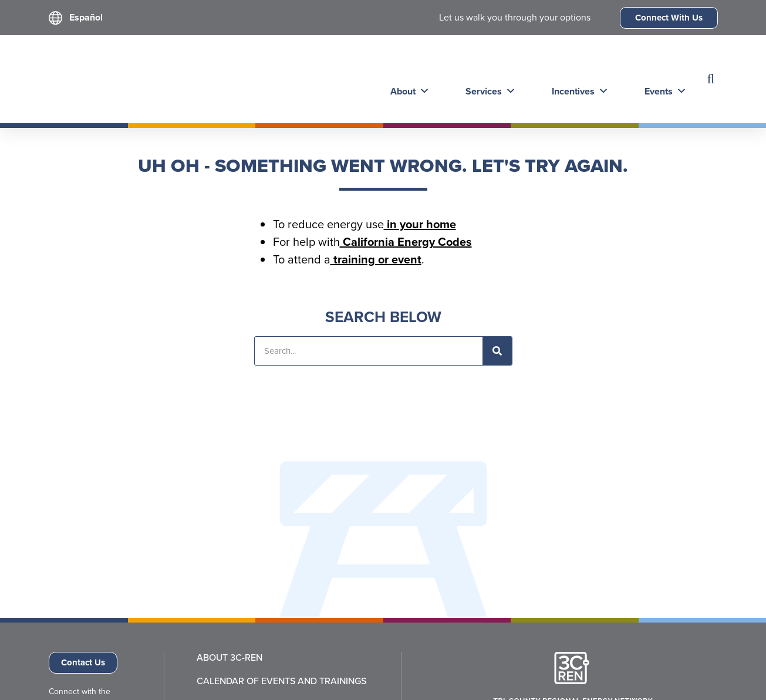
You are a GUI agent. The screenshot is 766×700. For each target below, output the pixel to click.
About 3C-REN (230, 658)
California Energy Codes (406, 242)
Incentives (576, 79)
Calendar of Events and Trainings (281, 681)
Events (660, 79)
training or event (376, 259)
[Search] (497, 351)
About (408, 79)
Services (487, 79)
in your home (420, 224)
